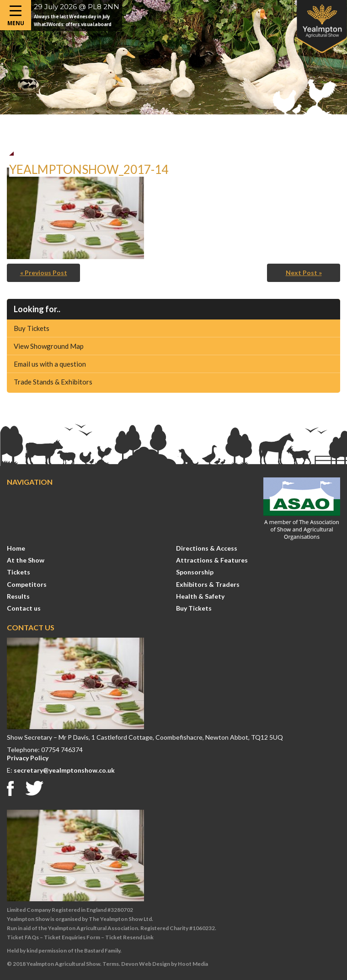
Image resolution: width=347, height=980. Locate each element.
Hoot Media (193, 964)
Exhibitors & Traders (208, 584)
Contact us (24, 608)
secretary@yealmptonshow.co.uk (64, 770)
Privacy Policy (28, 758)
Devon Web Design (146, 964)
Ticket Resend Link (129, 937)
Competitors (27, 584)
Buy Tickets (32, 328)
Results (18, 596)
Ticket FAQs (23, 937)
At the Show (26, 560)
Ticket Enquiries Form (72, 937)
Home (16, 548)
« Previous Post (44, 273)
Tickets (19, 572)
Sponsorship (195, 572)
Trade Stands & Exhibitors (53, 382)
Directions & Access (207, 548)
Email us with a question (50, 364)
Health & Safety (200, 596)
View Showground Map (49, 346)
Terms (111, 964)
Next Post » (304, 273)
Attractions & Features (212, 560)
